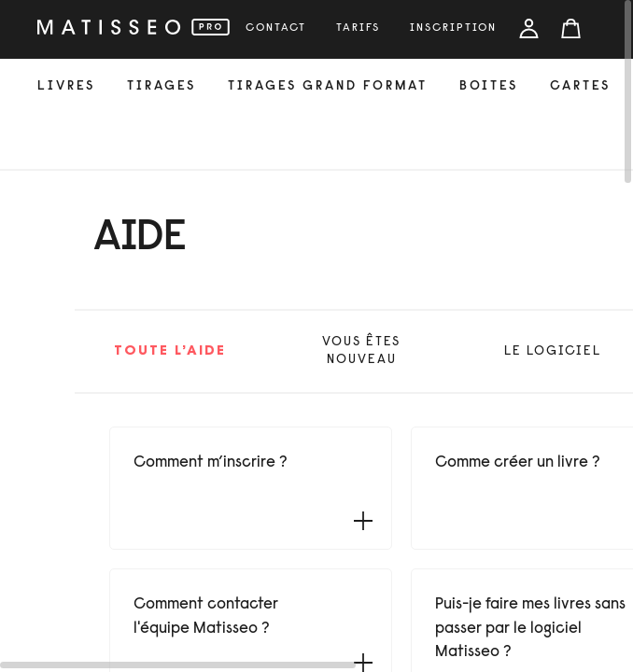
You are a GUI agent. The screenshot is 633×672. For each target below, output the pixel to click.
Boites (489, 87)
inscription (453, 28)
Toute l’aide (170, 352)
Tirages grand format (328, 87)
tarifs (358, 28)
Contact (276, 28)
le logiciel (553, 352)
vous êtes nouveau (361, 351)
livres (66, 87)
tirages (162, 87)
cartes (580, 87)
